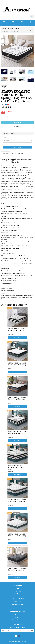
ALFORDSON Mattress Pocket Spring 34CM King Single (16, 467)
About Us (17, 615)
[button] (17, 126)
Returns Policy (18, 607)
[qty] (17, 137)
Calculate (18, 147)
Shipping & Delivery (17, 604)
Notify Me (18, 123)
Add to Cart (18, 338)
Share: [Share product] (6, 105)
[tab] (6, 153)
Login (18, 588)
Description (6, 153)
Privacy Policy (17, 617)
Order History (18, 594)
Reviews (17, 153)
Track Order (18, 591)
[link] (19, 636)
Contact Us (18, 601)
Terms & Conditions (18, 620)
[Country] (17, 141)
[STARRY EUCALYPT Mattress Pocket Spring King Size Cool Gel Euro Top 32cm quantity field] (17, 119)
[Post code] (17, 144)
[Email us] (16, 636)
